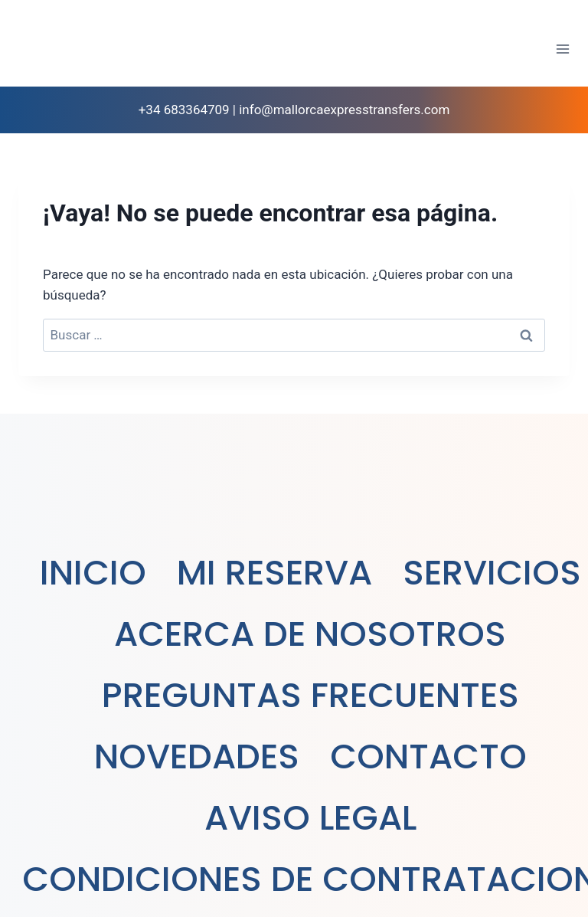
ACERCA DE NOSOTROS (310, 634)
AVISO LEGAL (310, 818)
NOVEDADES (197, 757)
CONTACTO (428, 757)
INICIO (93, 573)
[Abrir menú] (562, 49)
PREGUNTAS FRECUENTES (310, 695)
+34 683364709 (184, 110)
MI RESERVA (274, 573)
